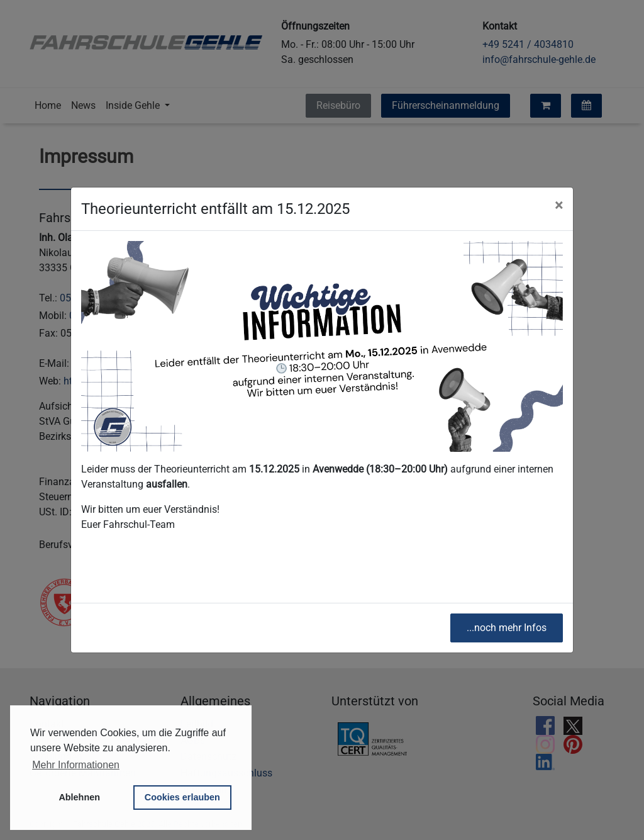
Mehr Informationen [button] (76, 765)
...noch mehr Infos (507, 628)
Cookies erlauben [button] (182, 797)
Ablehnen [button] (79, 797)
